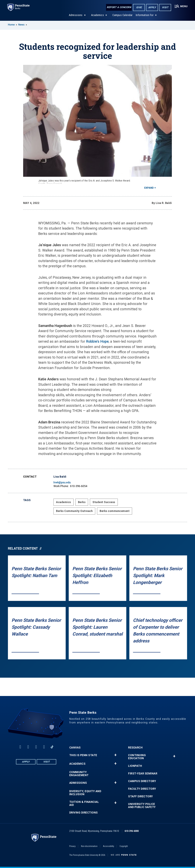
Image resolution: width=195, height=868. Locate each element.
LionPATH (135, 766)
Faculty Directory (142, 789)
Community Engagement (79, 774)
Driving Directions (84, 813)
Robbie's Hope (97, 342)
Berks (82, 502)
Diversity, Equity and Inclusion (85, 793)
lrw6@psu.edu (62, 482)
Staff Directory (141, 796)
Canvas (75, 748)
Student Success (104, 502)
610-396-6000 (132, 831)
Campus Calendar (123, 15)
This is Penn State (83, 755)
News (21, 25)
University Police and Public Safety (142, 806)
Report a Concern (119, 7)
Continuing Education (137, 757)
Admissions (76, 15)
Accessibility (109, 846)
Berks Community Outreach (74, 511)
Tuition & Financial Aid (84, 803)
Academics (98, 15)
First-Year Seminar (143, 774)
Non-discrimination (89, 846)
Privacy (72, 846)
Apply (152, 7)
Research (135, 748)
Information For (145, 15)
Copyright (124, 846)
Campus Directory (142, 781)
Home (11, 25)
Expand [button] (149, 188)
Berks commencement (115, 511)
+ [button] (115, 755)
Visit (165, 7)
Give (139, 7)
